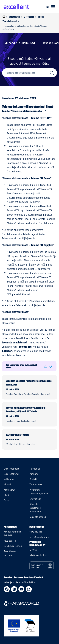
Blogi (6, 495)
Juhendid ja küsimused (20, 43)
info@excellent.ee (13, 546)
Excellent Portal (11, 474)
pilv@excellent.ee (38, 555)
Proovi (7, 500)
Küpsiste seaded (38, 517)
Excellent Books (12, 469)
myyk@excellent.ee (39, 537)
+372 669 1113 (36, 531)
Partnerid (34, 474)
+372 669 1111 (10, 541)
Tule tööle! (35, 469)
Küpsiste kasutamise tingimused (35, 508)
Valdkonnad (9, 479)
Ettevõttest (35, 499)
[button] (46, 366)
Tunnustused (36, 484)
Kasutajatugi (10, 490)
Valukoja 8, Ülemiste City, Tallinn (20, 582)
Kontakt (33, 479)
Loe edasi (45, 394)
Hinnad (7, 484)
